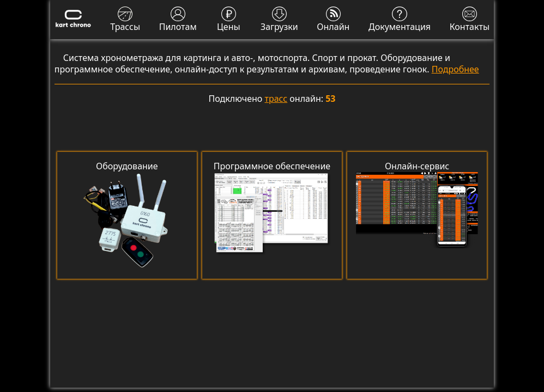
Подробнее (455, 69)
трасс (276, 99)
